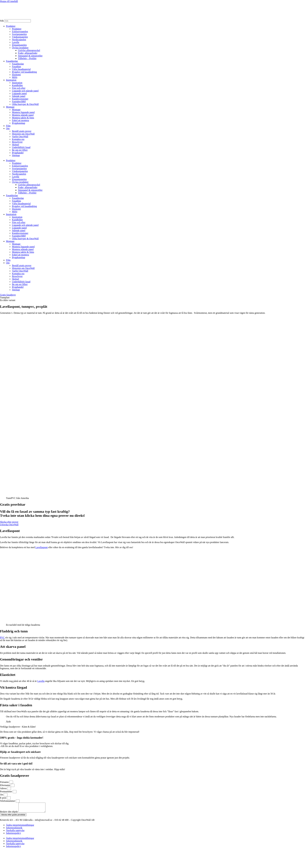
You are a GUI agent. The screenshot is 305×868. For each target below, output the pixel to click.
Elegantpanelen (19, 45)
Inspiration (11, 80)
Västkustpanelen (20, 37)
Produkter (11, 26)
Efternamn (5, 785)
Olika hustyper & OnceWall (25, 104)
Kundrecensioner (20, 99)
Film (8, 126)
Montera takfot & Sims (23, 118)
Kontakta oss (18, 139)
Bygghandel (18, 153)
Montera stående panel (23, 115)
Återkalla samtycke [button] (15, 832)
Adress (4, 788)
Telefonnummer (8, 801)
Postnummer (6, 791)
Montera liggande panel (23, 112)
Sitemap (16, 155)
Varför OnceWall (20, 137)
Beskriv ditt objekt (9, 813)
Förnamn (5, 782)
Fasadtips (16, 66)
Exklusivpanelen (20, 31)
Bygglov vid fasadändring (24, 72)
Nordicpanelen (19, 40)
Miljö (15, 77)
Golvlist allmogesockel (29, 50)
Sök (2, 21)
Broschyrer (17, 142)
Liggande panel (19, 93)
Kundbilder (17, 85)
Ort (2, 795)
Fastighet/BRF (19, 102)
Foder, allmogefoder (28, 53)
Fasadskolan (12, 61)
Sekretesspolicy (13, 835)
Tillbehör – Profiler (27, 58)
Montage (10, 107)
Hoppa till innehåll (9, 1)
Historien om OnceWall (23, 134)
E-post (3, 798)
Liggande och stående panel (25, 91)
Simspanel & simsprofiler (30, 56)
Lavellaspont (41, 547)
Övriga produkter (20, 48)
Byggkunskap (19, 123)
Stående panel (19, 96)
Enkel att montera (20, 120)
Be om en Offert (20, 150)
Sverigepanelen (19, 34)
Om (8, 128)
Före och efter (19, 88)
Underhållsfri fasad (21, 147)
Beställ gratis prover (22, 131)
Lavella (16, 42)
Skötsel (15, 145)
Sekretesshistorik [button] (14, 829)
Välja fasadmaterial (21, 69)
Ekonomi (16, 75)
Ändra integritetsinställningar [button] (20, 827)
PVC (2, 638)
